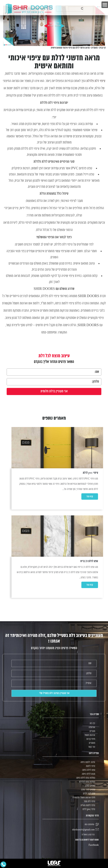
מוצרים (92, 731)
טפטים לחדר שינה (88, 790)
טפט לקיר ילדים (89, 794)
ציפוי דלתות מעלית (88, 805)
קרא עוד (90, 496)
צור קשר (92, 747)
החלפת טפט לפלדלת (87, 782)
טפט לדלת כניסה (89, 770)
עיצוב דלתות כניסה (88, 762)
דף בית (92, 723)
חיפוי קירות (91, 739)
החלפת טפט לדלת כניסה (86, 778)
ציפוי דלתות (91, 766)
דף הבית (103, 48)
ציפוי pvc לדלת (89, 809)
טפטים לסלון (90, 786)
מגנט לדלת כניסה (88, 774)
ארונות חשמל (90, 735)
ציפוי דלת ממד (89, 802)
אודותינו (92, 727)
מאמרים (94, 48)
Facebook (94, 845)
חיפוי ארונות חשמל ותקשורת (84, 798)
